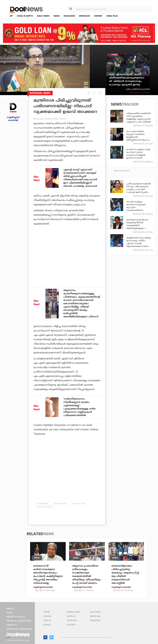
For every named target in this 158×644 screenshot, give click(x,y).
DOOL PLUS (112, 16)
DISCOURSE (69, 16)
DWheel (47, 616)
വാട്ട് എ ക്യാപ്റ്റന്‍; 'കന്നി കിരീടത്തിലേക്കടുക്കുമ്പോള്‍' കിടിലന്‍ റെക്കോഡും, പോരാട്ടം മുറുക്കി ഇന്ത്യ (127, 79)
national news (60, 503)
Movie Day (95, 616)
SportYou (72, 620)
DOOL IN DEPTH (25, 16)
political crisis (79, 503)
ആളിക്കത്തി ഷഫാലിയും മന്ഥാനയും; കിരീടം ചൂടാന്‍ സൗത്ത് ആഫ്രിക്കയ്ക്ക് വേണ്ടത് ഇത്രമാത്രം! (139, 243)
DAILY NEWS (43, 16)
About (10, 609)
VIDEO (57, 16)
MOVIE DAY (85, 16)
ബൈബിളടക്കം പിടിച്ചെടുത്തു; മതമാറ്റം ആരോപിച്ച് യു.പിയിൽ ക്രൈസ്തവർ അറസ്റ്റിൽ (125, 574)
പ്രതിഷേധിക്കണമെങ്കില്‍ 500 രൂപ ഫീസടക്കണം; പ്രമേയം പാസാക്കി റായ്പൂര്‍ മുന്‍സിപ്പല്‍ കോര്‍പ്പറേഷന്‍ (139, 189)
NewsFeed (95, 620)
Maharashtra (42, 503)
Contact (12, 625)
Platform (95, 612)
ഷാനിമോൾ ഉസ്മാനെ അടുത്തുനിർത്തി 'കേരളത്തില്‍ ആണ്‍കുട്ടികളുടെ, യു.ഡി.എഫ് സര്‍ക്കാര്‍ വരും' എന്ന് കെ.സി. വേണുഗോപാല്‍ (137, 228)
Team (9, 613)
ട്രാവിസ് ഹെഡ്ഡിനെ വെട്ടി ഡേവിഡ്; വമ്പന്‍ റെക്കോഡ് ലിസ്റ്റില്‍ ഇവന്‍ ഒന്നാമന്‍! (138, 154)
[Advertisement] (67, 259)
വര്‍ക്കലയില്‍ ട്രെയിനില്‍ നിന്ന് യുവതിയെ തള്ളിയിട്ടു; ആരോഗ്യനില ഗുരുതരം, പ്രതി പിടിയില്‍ (139, 117)
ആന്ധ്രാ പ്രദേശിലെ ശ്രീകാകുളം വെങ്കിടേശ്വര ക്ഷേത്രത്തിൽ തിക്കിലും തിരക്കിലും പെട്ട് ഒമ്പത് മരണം (87, 574)
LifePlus (71, 616)
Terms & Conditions (19, 621)
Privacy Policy (16, 617)
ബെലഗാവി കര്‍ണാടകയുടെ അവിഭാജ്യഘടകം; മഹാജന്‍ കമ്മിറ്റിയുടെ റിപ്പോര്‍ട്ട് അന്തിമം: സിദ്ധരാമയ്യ (48, 574)
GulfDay (71, 625)
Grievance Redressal (19, 629)
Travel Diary (73, 612)
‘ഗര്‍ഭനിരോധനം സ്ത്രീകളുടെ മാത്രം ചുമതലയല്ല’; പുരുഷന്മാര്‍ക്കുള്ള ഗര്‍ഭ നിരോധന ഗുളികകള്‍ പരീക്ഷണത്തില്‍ (79, 407)
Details (47, 625)
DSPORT (98, 16)
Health (47, 620)
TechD (47, 612)
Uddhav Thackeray (45, 507)
